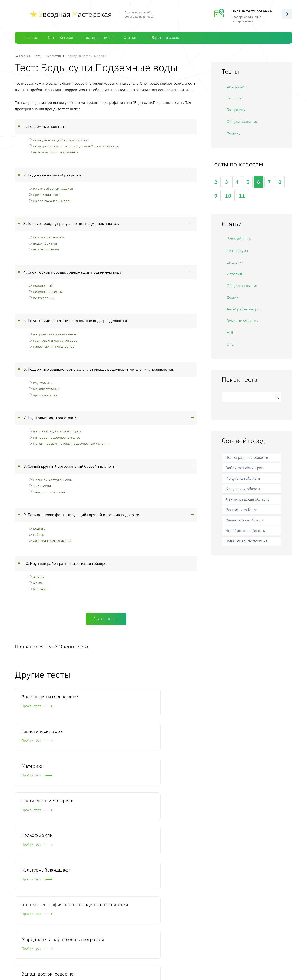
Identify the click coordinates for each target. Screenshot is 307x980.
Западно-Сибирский (47, 492)
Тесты (38, 56)
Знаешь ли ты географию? (36, 699)
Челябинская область (245, 530)
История (234, 274)
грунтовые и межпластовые (53, 340)
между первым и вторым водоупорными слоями (69, 443)
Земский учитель (242, 321)
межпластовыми (44, 388)
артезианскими (43, 395)
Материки (157, 696)
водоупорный (42, 297)
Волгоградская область (247, 457)
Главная (31, 37)
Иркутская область (243, 478)
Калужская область (243, 489)
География (54, 56)
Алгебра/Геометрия (244, 309)
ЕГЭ (230, 332)
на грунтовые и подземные (52, 334)
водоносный (41, 285)
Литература (237, 250)
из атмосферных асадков (51, 188)
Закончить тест (106, 618)
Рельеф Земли (100, 739)
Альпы (36, 583)
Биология (235, 98)
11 (242, 195)
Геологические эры (105, 696)
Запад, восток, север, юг (162, 784)
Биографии (237, 86)
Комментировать (47, 909)
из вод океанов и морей (50, 200)
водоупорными (43, 243)
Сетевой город (61, 37)
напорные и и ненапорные (52, 346)
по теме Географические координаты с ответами (40, 791)
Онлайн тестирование (252, 11)
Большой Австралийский (51, 479)
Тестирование (97, 37)
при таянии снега (45, 194)
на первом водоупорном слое (54, 437)
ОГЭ (230, 344)
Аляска (37, 577)
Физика (234, 133)
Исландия (39, 589)
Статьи (130, 37)
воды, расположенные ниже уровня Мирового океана (74, 146)
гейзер (36, 534)
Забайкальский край (245, 468)
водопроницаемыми (47, 237)
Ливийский (40, 486)
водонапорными (44, 249)
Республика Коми (242, 509)
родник (37, 528)
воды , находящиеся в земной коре (59, 140)
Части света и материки (36, 742)
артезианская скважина (50, 540)
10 (228, 195)
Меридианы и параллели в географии (99, 788)
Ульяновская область (245, 520)
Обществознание (242, 121)
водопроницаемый (46, 291)
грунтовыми (41, 382)
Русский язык (239, 238)
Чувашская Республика (247, 541)
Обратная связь (165, 37)
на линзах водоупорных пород (55, 431)
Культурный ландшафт (159, 742)
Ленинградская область (248, 499)
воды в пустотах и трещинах (54, 152)
